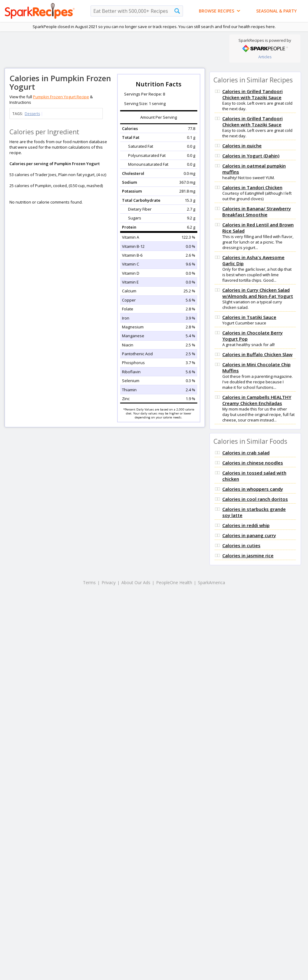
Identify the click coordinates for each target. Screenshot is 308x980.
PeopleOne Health (174, 582)
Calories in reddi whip (246, 525)
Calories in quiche (242, 146)
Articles (265, 57)
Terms (89, 582)
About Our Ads (136, 582)
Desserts (32, 114)
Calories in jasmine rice (248, 555)
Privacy (109, 582)
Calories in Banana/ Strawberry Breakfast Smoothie (257, 212)
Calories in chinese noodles (253, 463)
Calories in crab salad (246, 453)
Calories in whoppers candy (253, 489)
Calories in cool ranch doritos (255, 499)
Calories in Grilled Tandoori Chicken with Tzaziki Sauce (252, 94)
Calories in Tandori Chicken (252, 187)
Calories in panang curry (249, 535)
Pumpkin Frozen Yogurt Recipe (61, 97)
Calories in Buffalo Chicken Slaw (257, 354)
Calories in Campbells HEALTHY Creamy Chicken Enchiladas (257, 400)
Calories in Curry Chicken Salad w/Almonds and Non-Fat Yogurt (258, 293)
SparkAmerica (211, 582)
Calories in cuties (241, 545)
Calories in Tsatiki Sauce (249, 317)
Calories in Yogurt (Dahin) (251, 156)
